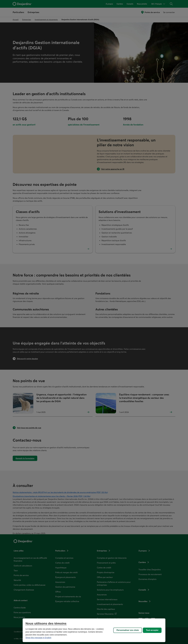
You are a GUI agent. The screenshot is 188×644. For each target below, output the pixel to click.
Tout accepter (152, 630)
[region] (94, 630)
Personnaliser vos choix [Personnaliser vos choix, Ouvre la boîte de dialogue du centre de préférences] (128, 630)
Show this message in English (38, 638)
